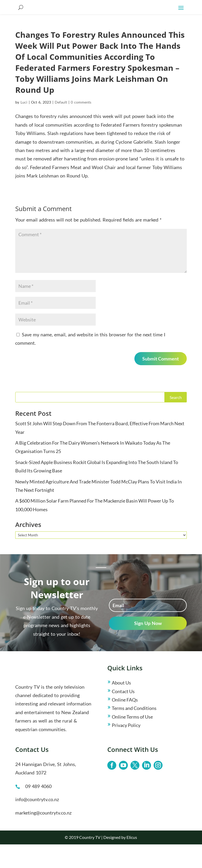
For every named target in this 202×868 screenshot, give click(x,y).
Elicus (132, 861)
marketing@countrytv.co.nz (43, 836)
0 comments (81, 126)
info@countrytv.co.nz (37, 823)
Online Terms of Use (132, 740)
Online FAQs (125, 723)
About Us (121, 706)
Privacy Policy (126, 749)
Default (61, 126)
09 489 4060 (38, 810)
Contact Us (123, 715)
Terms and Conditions (134, 732)
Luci (24, 126)
